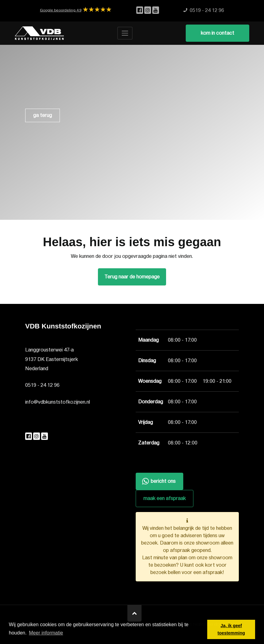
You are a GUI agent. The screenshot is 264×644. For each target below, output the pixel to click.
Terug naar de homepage (132, 277)
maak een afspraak (165, 499)
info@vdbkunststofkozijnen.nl (58, 402)
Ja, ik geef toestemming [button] (231, 629)
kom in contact (217, 33)
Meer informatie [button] (46, 633)
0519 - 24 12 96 (42, 385)
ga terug (43, 115)
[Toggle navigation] (125, 33)
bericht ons (158, 482)
